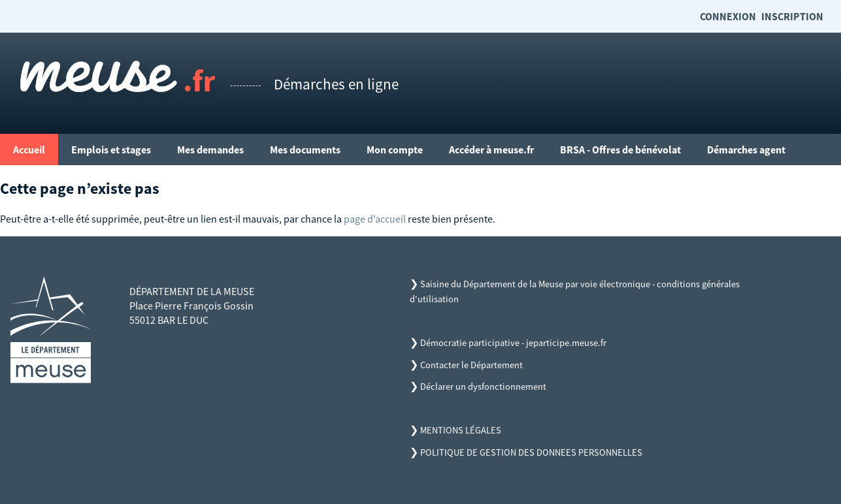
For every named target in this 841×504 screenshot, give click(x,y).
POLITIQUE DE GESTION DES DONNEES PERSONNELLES (531, 452)
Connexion (728, 16)
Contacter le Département (471, 365)
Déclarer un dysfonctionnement (483, 386)
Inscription (792, 16)
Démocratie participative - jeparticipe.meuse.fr (513, 343)
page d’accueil (375, 219)
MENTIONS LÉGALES (461, 430)
